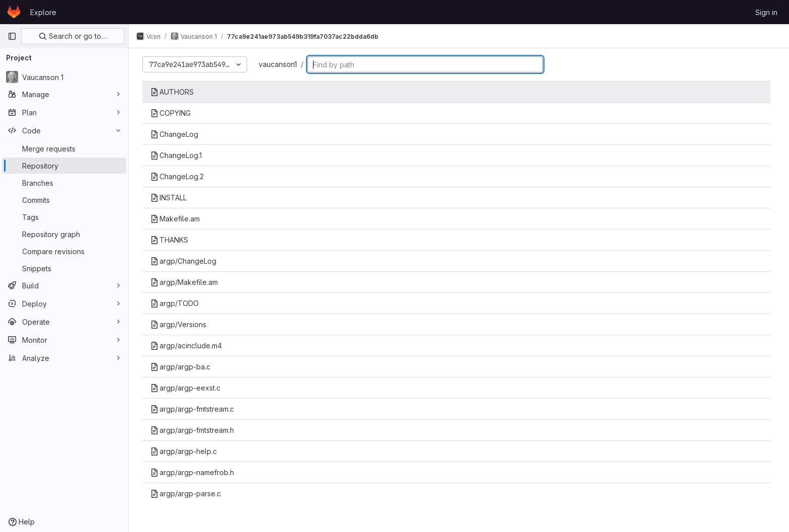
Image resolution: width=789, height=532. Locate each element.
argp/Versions (181, 324)
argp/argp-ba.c (183, 367)
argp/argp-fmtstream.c (195, 409)
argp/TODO (177, 303)
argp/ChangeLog (186, 261)
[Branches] (64, 183)
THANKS (172, 240)
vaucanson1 (280, 64)
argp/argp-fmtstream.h (195, 430)
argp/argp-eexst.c (188, 388)
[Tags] (64, 217)
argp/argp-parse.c (188, 493)
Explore (43, 12)
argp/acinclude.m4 (189, 346)
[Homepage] (14, 12)
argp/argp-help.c (186, 451)
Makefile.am (178, 219)
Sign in (766, 12)
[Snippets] (64, 268)
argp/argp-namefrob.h (195, 472)
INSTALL (171, 198)
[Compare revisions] (64, 251)
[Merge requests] (64, 148)
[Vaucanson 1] (64, 77)
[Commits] (64, 200)
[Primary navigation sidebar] (12, 36)
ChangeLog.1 (179, 155)
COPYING (173, 113)
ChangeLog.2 (180, 176)
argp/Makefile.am (187, 282)
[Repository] (64, 166)
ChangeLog (177, 134)
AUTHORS (175, 92)
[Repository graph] (64, 234)
